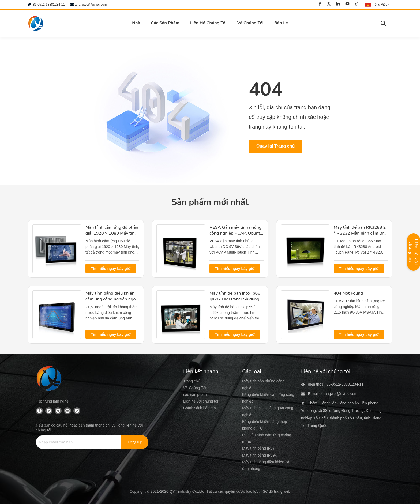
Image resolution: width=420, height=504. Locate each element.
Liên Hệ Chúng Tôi (208, 23)
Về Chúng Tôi (250, 23)
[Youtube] (347, 5)
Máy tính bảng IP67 (258, 448)
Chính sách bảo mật (200, 408)
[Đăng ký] (135, 442)
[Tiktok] (357, 5)
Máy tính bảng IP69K (260, 455)
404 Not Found (348, 293)
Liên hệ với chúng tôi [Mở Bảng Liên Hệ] (413, 252)
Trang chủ (192, 381)
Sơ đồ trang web (277, 491)
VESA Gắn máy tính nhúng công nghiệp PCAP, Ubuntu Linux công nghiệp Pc (236, 233)
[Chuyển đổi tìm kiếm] (383, 23)
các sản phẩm (195, 394)
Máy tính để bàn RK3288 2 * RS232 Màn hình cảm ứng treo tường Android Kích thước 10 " (360, 236)
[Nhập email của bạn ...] (76, 442)
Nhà (136, 23)
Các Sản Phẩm (165, 23)
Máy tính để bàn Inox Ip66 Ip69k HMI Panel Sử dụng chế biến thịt (235, 299)
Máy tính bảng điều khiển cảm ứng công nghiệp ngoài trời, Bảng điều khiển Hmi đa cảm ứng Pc (112, 302)
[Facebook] (320, 5)
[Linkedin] (338, 5)
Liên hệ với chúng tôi (201, 401)
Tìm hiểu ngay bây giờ (111, 269)
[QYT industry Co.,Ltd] (49, 379)
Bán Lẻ (281, 23)
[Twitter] (329, 5)
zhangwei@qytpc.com (91, 5)
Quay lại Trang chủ (275, 146)
